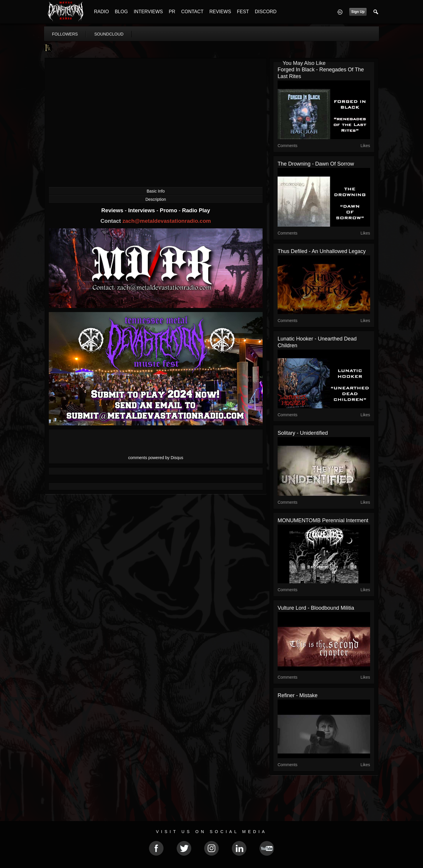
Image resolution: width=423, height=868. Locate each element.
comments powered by (156, 458)
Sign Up (358, 12)
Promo (169, 210)
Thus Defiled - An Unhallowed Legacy (322, 251)
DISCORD (266, 12)
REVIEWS (220, 12)
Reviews (113, 210)
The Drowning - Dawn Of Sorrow (316, 164)
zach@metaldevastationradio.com (167, 221)
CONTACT (192, 12)
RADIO (101, 12)
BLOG (121, 12)
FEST (243, 12)
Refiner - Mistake (298, 695)
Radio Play (196, 210)
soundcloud (109, 34)
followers (65, 34)
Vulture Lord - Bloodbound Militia (316, 608)
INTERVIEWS (148, 12)
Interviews (142, 210)
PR (172, 12)
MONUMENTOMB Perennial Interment (323, 520)
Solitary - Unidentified (303, 433)
